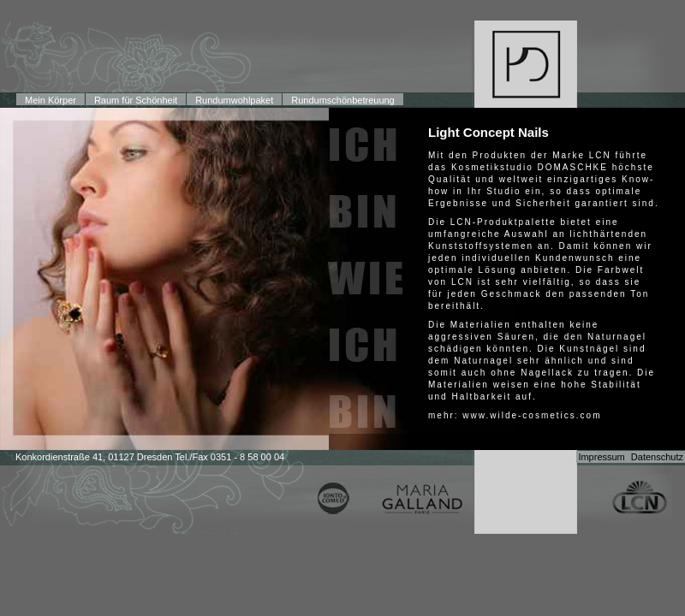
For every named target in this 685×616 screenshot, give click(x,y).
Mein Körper (51, 100)
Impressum (601, 457)
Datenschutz (657, 457)
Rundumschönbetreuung (342, 100)
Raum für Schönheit (136, 100)
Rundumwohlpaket (234, 100)
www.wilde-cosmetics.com (532, 415)
